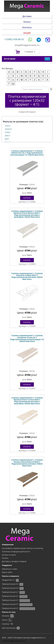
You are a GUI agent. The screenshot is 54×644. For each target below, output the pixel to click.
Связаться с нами (9, 569)
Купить (27, 198)
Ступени (6, 624)
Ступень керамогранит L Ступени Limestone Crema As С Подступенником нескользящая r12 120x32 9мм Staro (27, 338)
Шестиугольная (9, 628)
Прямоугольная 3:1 (10, 596)
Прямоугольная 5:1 (10, 604)
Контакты (27, 27)
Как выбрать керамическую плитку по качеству (22, 548)
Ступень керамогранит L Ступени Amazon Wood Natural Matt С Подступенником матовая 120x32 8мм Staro (27, 463)
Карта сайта (7, 572)
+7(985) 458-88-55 (14, 39)
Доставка (27, 16)
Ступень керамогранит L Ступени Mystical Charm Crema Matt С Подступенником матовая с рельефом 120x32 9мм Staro (27, 401)
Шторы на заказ (9, 555)
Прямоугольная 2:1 (10, 592)
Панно (5, 620)
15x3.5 (7, 126)
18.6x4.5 (8, 129)
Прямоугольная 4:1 (10, 600)
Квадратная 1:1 (8, 580)
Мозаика (6, 616)
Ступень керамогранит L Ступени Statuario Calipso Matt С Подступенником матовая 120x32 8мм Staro (27, 276)
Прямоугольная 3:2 (10, 588)
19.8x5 (7, 132)
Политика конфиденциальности (16, 552)
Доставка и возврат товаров (14, 561)
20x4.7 (7, 136)
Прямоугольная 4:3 (10, 584)
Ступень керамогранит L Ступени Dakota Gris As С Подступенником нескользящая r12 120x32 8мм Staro (27, 153)
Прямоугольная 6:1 (10, 608)
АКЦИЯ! (27, 33)
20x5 (7, 139)
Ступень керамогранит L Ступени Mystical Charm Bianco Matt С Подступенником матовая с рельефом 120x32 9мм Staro (27, 214)
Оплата (27, 22)
